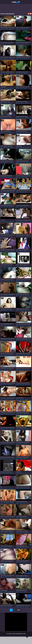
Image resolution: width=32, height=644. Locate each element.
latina (12, 414)
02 (25, 592)
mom (21, 251)
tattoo (22, 281)
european (8, 236)
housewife (7, 266)
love (26, 88)
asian (25, 207)
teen (18, 192)
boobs (3, 236)
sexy (7, 44)
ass (10, 44)
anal (2, 59)
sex (18, 59)
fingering (11, 355)
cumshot (23, 325)
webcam (6, 310)
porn (18, 88)
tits (2, 310)
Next (19, 610)
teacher (22, 340)
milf (8, 192)
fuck (21, 59)
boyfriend (7, 281)
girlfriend (8, 251)
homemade (26, 59)
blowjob (7, 59)
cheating (26, 414)
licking (18, 236)
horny (25, 266)
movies (8, 503)
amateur (12, 59)
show (26, 444)
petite (24, 177)
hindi (27, 44)
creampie (9, 459)
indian (3, 251)
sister (7, 29)
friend (26, 73)
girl (10, 370)
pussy (3, 44)
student (27, 340)
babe (22, 444)
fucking (22, 192)
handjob (3, 73)
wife (2, 118)
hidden (3, 29)
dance (12, 296)
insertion (27, 296)
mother (8, 73)
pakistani (23, 162)
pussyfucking (21, 281)
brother (12, 29)
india (22, 592)
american (19, 29)
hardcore (11, 177)
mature (10, 607)
